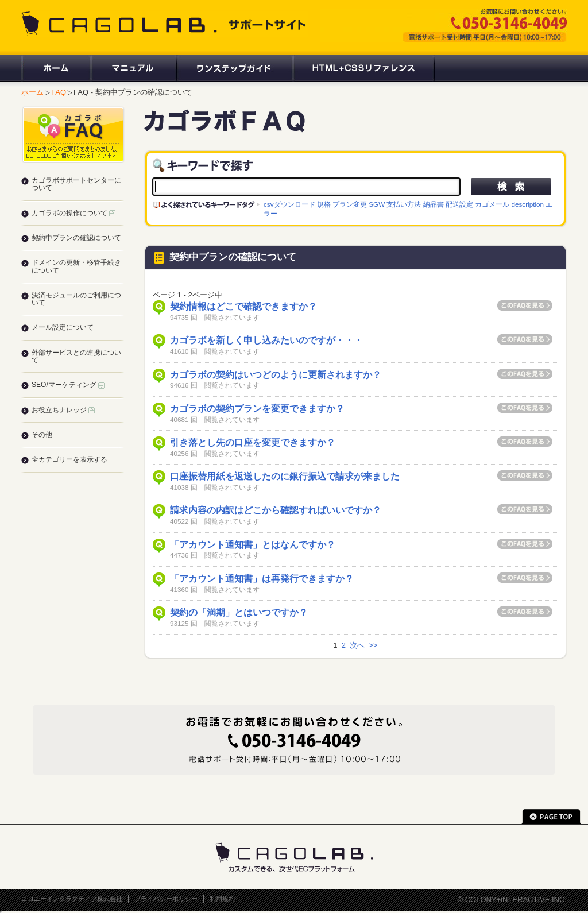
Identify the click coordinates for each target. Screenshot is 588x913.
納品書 (434, 204)
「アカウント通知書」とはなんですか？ (253, 545)
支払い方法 (404, 204)
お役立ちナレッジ (63, 410)
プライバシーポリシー (166, 899)
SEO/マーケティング (68, 385)
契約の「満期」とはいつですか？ (239, 612)
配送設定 (459, 204)
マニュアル (133, 68)
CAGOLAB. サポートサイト (165, 24)
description (527, 204)
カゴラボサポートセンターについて (76, 184)
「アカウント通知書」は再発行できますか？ (262, 579)
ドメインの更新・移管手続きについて (76, 266)
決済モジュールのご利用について (76, 299)
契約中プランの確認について (76, 238)
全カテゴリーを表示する (69, 459)
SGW (377, 204)
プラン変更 (350, 204)
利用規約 (222, 899)
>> (373, 645)
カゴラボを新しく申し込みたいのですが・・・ (266, 340)
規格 (324, 204)
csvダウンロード (289, 204)
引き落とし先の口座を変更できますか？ (253, 442)
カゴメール (492, 204)
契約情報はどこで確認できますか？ (243, 306)
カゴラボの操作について (73, 213)
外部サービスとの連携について (76, 356)
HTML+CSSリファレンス (364, 68)
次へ (357, 645)
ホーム (56, 68)
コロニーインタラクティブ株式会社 (72, 899)
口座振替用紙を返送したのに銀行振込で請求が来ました (285, 476)
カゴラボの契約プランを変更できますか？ (257, 409)
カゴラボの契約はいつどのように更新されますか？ (276, 375)
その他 (42, 435)
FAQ (59, 92)
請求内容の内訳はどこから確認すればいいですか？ (276, 510)
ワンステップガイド (234, 68)
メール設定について (63, 327)
